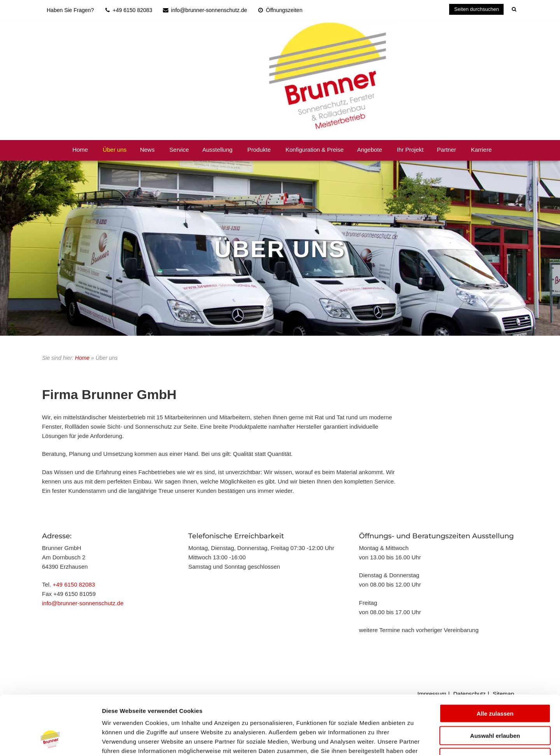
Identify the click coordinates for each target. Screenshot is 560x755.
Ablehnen (495, 705)
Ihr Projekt (410, 150)
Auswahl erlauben (495, 684)
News (147, 150)
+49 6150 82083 (74, 584)
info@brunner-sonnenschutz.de (83, 603)
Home (80, 150)
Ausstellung (217, 150)
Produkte (259, 150)
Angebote (369, 150)
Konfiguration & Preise (314, 150)
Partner (447, 150)
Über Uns (280, 249)
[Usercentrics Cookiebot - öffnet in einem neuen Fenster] (50, 740)
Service (179, 150)
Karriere (481, 150)
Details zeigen (414, 740)
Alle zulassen (495, 661)
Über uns (115, 150)
